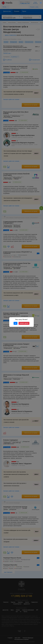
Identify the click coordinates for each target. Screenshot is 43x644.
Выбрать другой (24, 323)
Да (15, 323)
